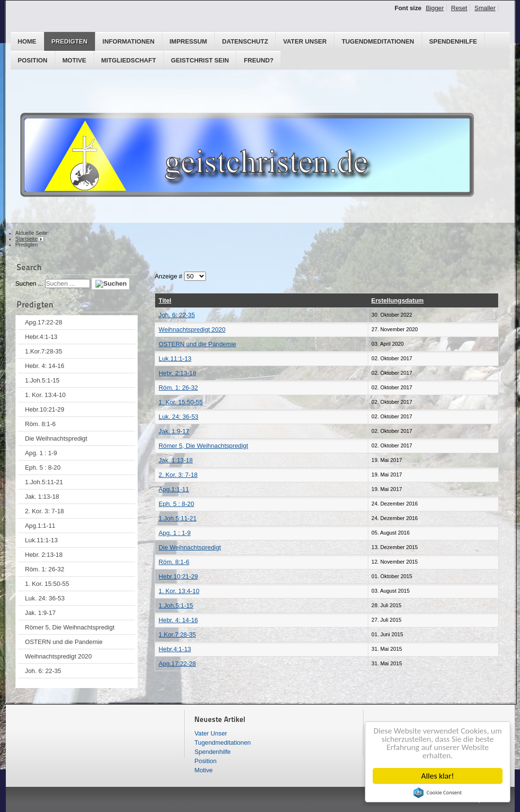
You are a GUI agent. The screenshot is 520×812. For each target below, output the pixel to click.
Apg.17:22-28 (44, 322)
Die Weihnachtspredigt (56, 438)
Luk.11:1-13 (42, 540)
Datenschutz (245, 41)
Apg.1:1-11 (40, 526)
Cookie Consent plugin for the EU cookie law (438, 793)
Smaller (485, 8)
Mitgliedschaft (129, 60)
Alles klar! (438, 776)
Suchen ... (30, 283)
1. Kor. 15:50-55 (47, 584)
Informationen (129, 41)
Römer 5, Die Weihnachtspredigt (70, 627)
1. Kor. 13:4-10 (46, 395)
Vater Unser (305, 41)
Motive (74, 60)
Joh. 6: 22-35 (43, 671)
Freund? (259, 60)
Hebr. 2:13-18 (44, 555)
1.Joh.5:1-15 (42, 380)
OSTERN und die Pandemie (64, 642)
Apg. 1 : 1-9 (41, 453)
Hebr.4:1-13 (41, 337)
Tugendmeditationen (378, 41)
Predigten (70, 41)
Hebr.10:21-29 (45, 409)
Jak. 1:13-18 (42, 497)
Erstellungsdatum (397, 300)
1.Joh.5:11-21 (44, 482)
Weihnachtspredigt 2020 (59, 656)
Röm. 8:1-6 (40, 424)
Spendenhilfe (453, 41)
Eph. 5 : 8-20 (43, 467)
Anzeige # (169, 276)
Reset (459, 8)
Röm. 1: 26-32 (45, 569)
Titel (165, 300)
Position (33, 60)
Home (27, 41)
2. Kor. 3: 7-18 (45, 511)
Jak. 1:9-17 (40, 613)
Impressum (189, 41)
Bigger (435, 8)
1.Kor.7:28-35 (44, 351)
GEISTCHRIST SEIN (200, 60)
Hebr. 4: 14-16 (45, 366)
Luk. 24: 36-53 (45, 598)
